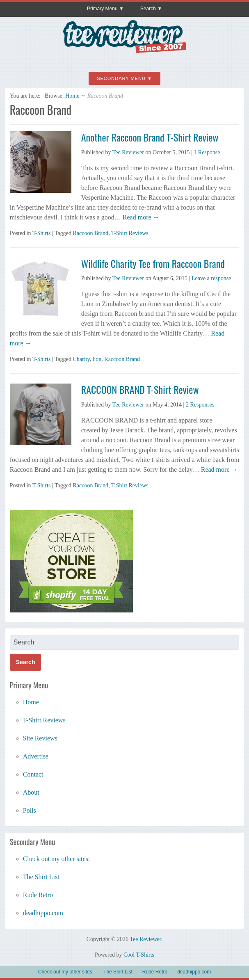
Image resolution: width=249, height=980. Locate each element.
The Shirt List (41, 877)
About (31, 792)
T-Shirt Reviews (130, 233)
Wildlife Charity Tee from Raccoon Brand (153, 263)
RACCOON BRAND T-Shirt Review (140, 389)
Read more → (140, 217)
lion (97, 359)
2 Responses (200, 405)
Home (72, 96)
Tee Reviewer (128, 152)
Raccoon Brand (90, 233)
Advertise (36, 756)
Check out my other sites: (57, 859)
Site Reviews (40, 738)
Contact (33, 774)
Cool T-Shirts (139, 955)
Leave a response (211, 278)
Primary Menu (102, 9)
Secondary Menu (121, 78)
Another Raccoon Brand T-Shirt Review (150, 137)
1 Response (207, 152)
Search (148, 9)
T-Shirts (42, 233)
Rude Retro (38, 895)
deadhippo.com (43, 913)
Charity (81, 359)
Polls (30, 810)
